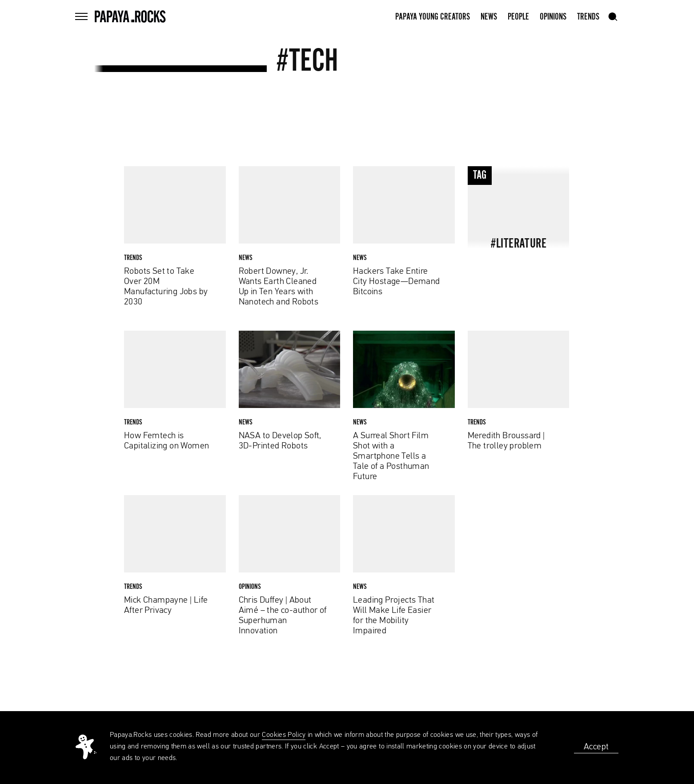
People (518, 17)
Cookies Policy (284, 735)
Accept (596, 747)
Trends (588, 17)
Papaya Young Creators (433, 17)
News (489, 17)
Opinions (553, 17)
